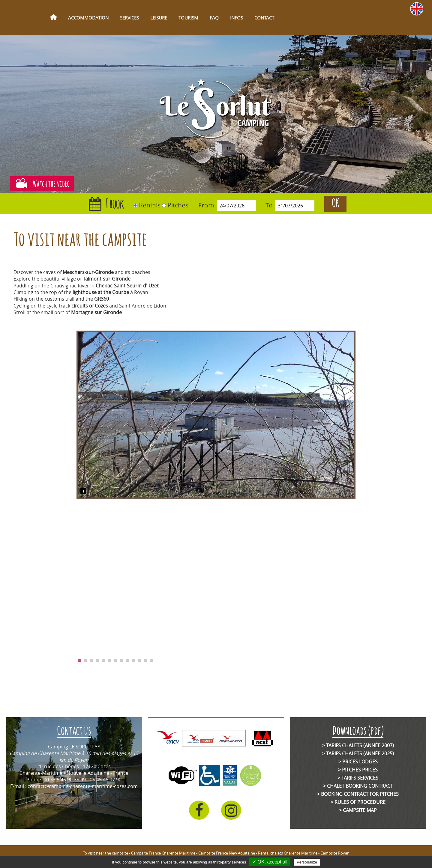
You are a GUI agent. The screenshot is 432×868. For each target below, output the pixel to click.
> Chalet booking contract (358, 786)
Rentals (150, 205)
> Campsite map (358, 810)
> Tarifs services (358, 778)
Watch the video (42, 184)
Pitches (178, 205)
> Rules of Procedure (358, 802)
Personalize (307, 862)
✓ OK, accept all (270, 862)
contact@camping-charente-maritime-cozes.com (83, 786)
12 (145, 660)
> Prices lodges (358, 762)
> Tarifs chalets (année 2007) (358, 745)
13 (151, 660)
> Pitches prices (358, 770)
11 (139, 660)
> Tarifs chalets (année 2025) (358, 754)
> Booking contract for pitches (358, 794)
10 (133, 660)
